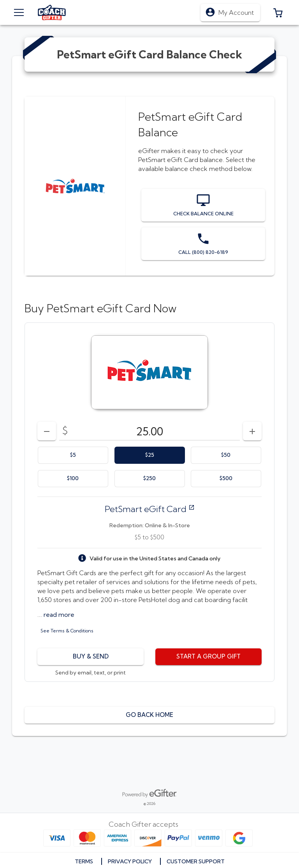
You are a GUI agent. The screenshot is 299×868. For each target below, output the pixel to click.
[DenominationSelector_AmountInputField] (149, 431)
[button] (278, 12)
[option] (73, 455)
